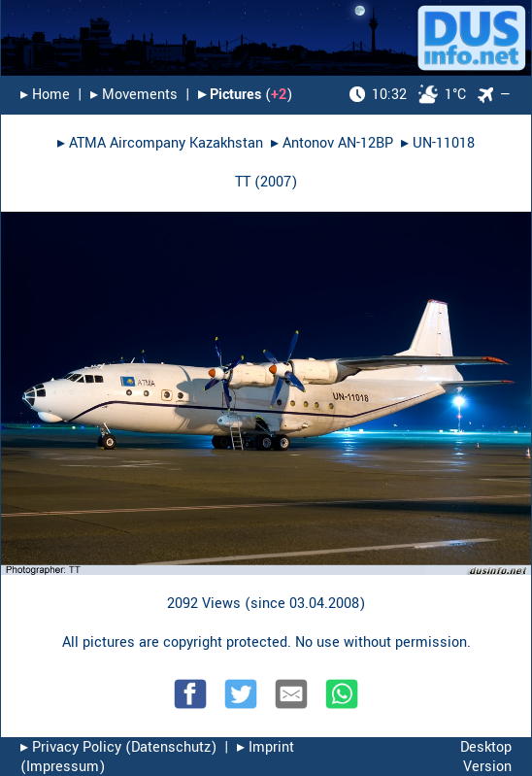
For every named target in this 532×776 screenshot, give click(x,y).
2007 (276, 182)
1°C (408, 95)
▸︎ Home (45, 95)
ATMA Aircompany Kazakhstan (166, 143)
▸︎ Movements (134, 95)
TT (243, 182)
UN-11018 (444, 143)
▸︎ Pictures (230, 95)
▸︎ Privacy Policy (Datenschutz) (118, 747)
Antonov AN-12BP (338, 143)
